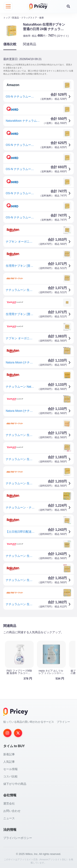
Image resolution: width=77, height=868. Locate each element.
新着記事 (9, 754)
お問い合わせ (12, 810)
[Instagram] (7, 733)
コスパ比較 (10, 776)
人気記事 (9, 761)
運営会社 (9, 803)
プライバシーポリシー (18, 837)
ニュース (9, 818)
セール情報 (10, 769)
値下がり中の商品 (15, 783)
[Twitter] (18, 733)
